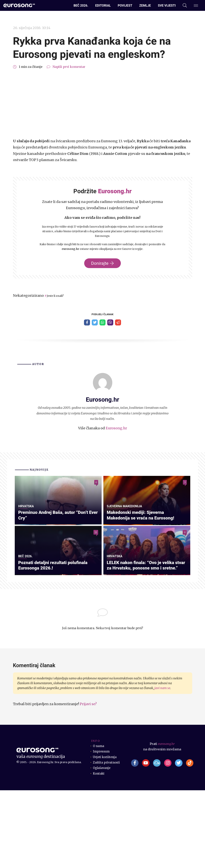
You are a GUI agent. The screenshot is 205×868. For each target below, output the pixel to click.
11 (96, 572)
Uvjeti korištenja (106, 835)
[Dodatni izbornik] (196, 6)
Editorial (103, 6)
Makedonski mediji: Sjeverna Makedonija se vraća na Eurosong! (143, 554)
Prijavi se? (88, 782)
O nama (99, 824)
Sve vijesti (167, 6)
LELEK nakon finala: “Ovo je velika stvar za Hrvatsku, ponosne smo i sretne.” (143, 640)
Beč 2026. (81, 6)
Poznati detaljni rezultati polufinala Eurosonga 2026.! (56, 642)
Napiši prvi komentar (69, 67)
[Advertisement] (103, 104)
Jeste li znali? (57, 296)
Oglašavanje (102, 846)
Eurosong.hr (116, 429)
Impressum (102, 829)
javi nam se (162, 766)
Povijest (125, 6)
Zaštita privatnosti (107, 840)
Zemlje (145, 6)
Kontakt (99, 851)
